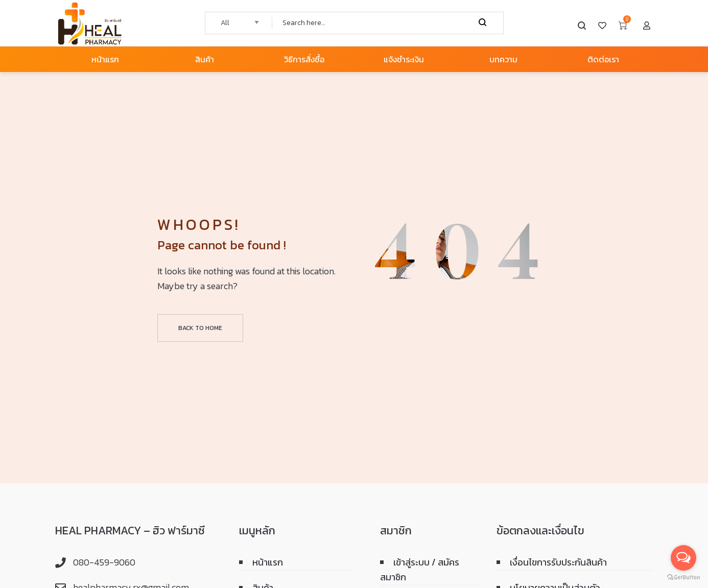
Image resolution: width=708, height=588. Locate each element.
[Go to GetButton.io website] (683, 578)
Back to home (200, 328)
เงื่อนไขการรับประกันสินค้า (558, 562)
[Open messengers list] (683, 558)
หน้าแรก (268, 562)
